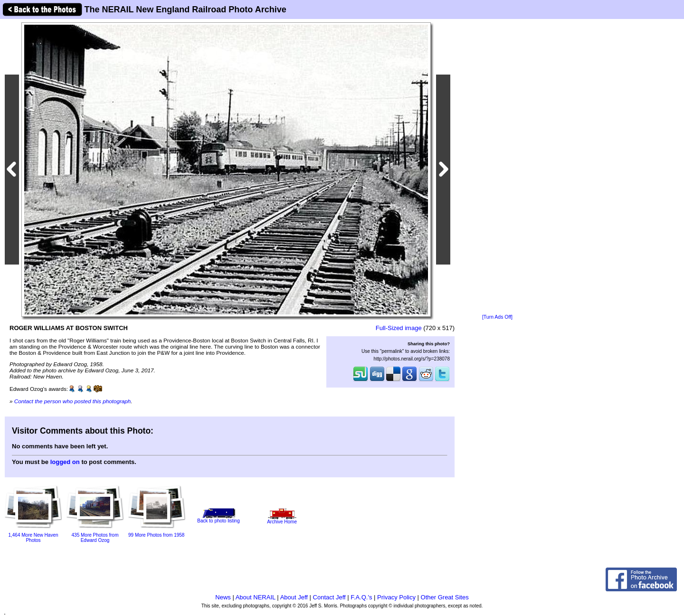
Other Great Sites (445, 597)
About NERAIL (256, 597)
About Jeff (294, 597)
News (223, 597)
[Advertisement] (497, 167)
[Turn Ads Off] (497, 317)
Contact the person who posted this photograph (73, 401)
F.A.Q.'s (361, 597)
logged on (65, 462)
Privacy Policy (396, 597)
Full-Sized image (399, 328)
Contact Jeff (329, 597)
